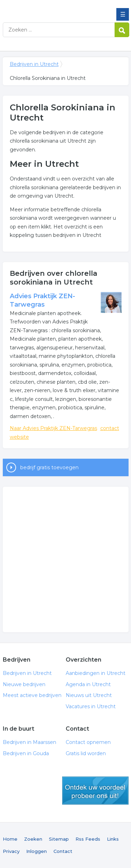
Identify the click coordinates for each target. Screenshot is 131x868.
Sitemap (59, 839)
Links (113, 839)
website (19, 437)
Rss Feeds (88, 839)
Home (10, 839)
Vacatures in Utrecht (91, 706)
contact (110, 428)
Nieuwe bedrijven (24, 684)
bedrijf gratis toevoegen (49, 467)
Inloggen (37, 851)
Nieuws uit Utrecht (89, 695)
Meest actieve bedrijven (32, 695)
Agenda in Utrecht (88, 684)
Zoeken (33, 839)
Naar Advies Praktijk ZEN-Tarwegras (53, 428)
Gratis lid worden (86, 753)
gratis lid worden (95, 791)
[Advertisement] (65, 559)
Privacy (11, 851)
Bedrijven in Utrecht (53, 8)
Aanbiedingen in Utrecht (96, 673)
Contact (63, 851)
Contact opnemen (88, 742)
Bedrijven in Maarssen (30, 742)
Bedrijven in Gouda (26, 753)
